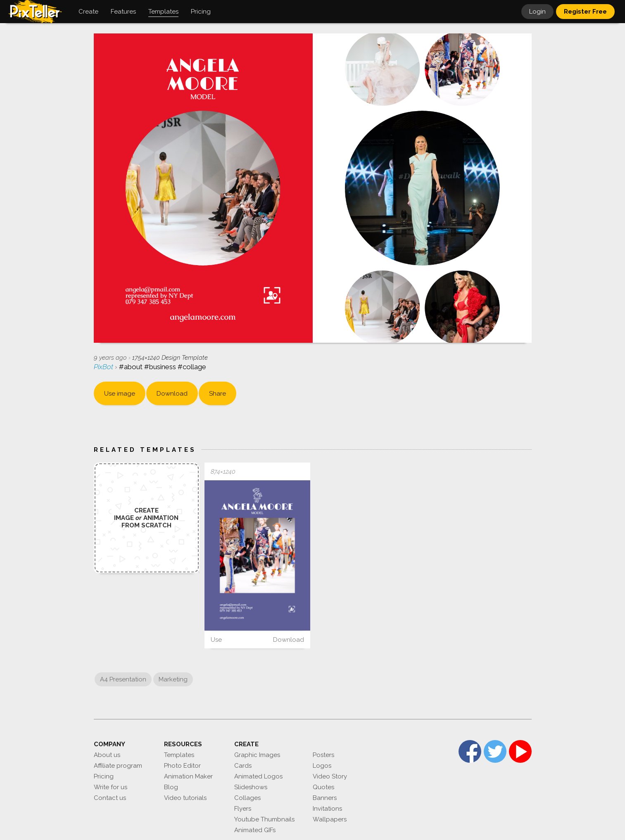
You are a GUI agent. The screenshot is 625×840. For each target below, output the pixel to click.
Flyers (243, 809)
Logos (322, 766)
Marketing (173, 679)
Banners (325, 798)
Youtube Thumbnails (264, 819)
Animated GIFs (255, 830)
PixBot (104, 367)
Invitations (327, 809)
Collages (247, 798)
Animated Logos (258, 776)
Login (537, 12)
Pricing (104, 776)
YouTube (520, 751)
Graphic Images (257, 755)
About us (107, 755)
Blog (171, 787)
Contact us (110, 798)
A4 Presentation (123, 679)
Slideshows (251, 787)
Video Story (330, 776)
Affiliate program (118, 766)
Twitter (495, 751)
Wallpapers (330, 819)
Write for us (111, 787)
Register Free (585, 12)
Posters (323, 755)
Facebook (470, 751)
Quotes (323, 787)
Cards (243, 766)
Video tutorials (185, 798)
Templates (179, 755)
